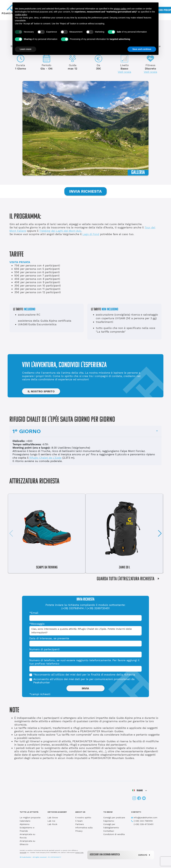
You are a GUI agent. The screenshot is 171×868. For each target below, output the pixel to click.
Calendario (25, 821)
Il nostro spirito (83, 818)
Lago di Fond (91, 234)
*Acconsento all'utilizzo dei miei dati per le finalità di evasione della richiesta (84, 674)
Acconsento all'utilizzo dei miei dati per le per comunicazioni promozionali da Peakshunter (84, 681)
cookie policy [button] (21, 15)
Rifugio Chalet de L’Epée (45, 458)
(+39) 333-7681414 (142, 821)
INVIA (85, 688)
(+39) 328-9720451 (142, 824)
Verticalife (23, 853)
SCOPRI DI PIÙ (145, 855)
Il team (79, 821)
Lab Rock (52, 824)
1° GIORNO (27, 431)
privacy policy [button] (120, 9)
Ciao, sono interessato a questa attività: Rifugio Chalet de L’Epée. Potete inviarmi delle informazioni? (85, 631)
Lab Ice (51, 821)
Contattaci (109, 831)
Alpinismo (25, 824)
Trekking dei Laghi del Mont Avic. (61, 231)
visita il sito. (79, 853)
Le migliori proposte (30, 818)
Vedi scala (124, 72)
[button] (160, 533)
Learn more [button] (26, 49)
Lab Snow (53, 818)
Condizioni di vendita (114, 834)
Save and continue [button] (142, 49)
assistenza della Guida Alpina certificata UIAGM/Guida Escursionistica (45, 322)
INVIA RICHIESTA (85, 191)
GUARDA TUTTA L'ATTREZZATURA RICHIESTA (129, 579)
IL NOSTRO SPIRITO (41, 391)
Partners (80, 824)
